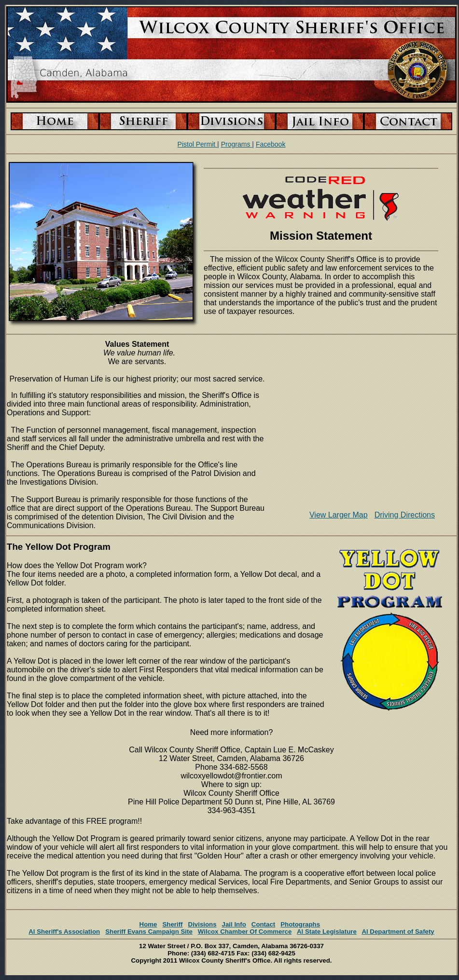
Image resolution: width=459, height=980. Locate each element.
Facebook (271, 144)
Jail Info (234, 924)
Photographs (300, 924)
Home (148, 924)
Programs (237, 144)
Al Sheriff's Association (64, 932)
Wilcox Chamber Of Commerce (245, 932)
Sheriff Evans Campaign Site (149, 932)
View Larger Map (339, 515)
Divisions (202, 924)
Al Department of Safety (398, 932)
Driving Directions (405, 515)
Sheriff (172, 924)
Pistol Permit (197, 144)
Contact (263, 924)
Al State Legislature (327, 932)
